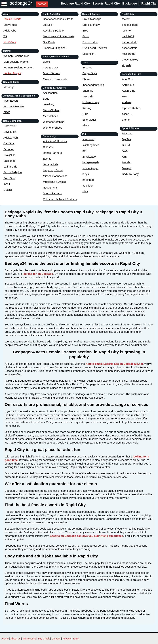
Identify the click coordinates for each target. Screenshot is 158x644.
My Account (29, 639)
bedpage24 (21, 3)
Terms (76, 639)
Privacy (67, 639)
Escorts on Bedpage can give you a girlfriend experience (87, 536)
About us (15, 639)
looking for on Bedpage (38, 274)
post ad (42, 4)
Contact (56, 639)
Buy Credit (44, 639)
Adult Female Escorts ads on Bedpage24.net (114, 364)
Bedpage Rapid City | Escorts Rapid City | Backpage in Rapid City (109, 4)
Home (5, 639)
